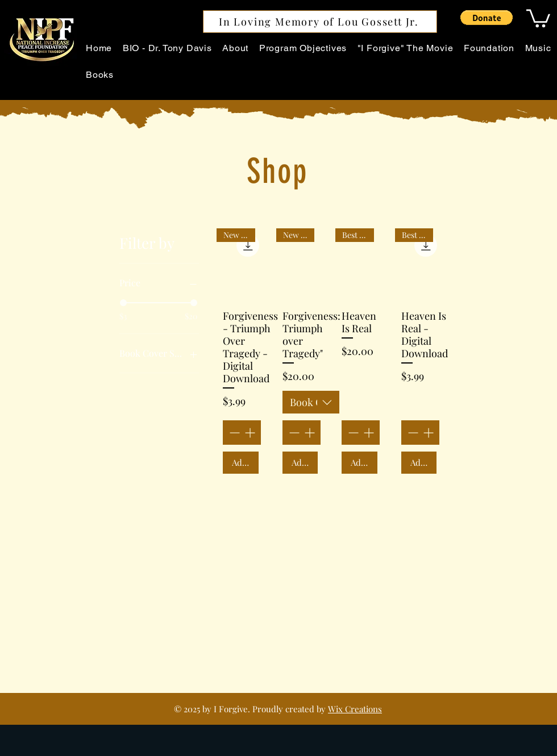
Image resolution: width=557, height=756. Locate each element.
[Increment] (251, 433)
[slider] (123, 303)
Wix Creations (355, 709)
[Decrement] (233, 433)
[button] (487, 18)
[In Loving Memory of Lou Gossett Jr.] (320, 22)
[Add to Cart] (241, 463)
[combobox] (311, 402)
